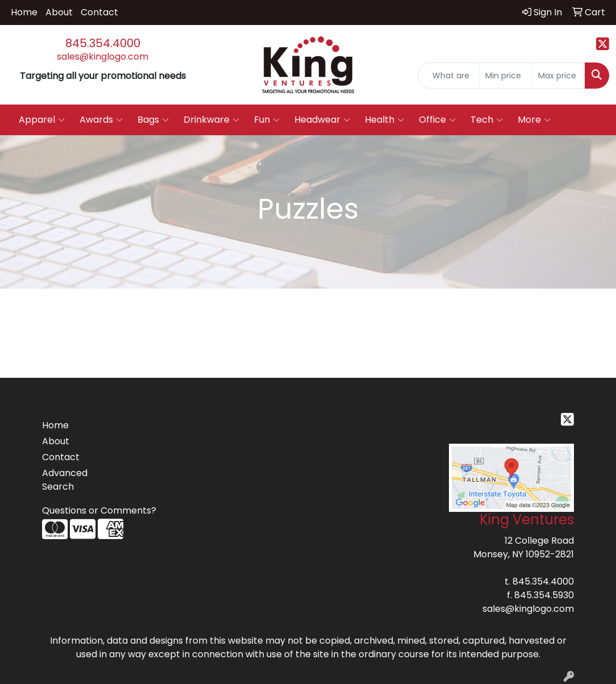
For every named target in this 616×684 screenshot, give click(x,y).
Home (24, 12)
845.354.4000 (103, 43)
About (59, 12)
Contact (99, 12)
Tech (487, 120)
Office (437, 120)
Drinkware (211, 120)
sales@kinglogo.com (103, 57)
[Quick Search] (449, 76)
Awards (101, 120)
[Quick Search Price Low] (506, 76)
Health (384, 120)
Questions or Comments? (99, 510)
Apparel (42, 120)
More (534, 120)
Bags (153, 120)
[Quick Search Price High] (559, 76)
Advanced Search (65, 480)
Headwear (322, 120)
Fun (267, 120)
